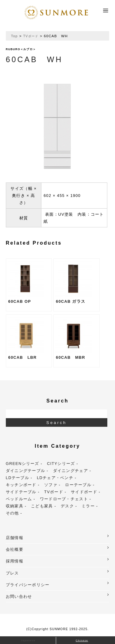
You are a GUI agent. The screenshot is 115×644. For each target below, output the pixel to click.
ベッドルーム (19, 499)
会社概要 (58, 549)
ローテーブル (78, 485)
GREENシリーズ (23, 464)
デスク (67, 506)
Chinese (82, 640)
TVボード (31, 36)
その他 (12, 513)
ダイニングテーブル (26, 471)
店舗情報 (58, 537)
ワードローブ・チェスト (64, 499)
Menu (106, 8)
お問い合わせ (58, 596)
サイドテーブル (21, 492)
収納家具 (15, 506)
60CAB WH (34, 59)
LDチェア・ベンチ (55, 478)
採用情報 (58, 560)
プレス (58, 572)
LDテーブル (17, 478)
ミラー (88, 506)
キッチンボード (21, 485)
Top (14, 36)
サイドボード (84, 492)
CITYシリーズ (61, 464)
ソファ (51, 485)
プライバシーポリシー (58, 584)
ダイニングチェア (71, 471)
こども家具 (42, 506)
